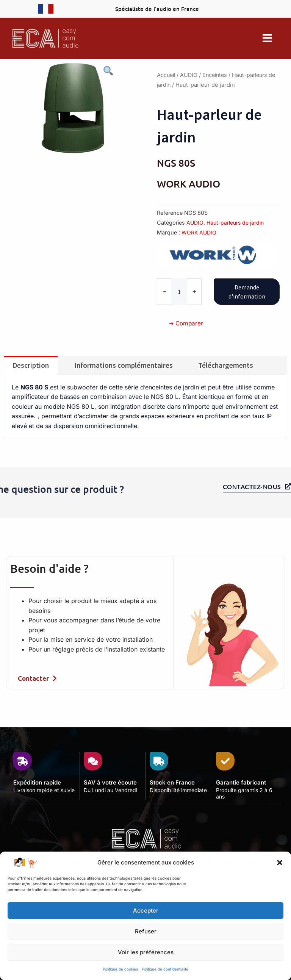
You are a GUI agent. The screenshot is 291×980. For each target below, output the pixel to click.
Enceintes (217, 75)
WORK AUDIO (199, 232)
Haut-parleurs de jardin (236, 223)
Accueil (167, 75)
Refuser (146, 931)
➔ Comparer (187, 323)
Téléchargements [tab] (226, 365)
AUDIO (190, 75)
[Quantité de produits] (179, 291)
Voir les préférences (146, 952)
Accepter (146, 910)
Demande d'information (247, 291)
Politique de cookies (120, 969)
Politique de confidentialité (165, 969)
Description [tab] (31, 365)
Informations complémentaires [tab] (124, 365)
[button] (280, 863)
